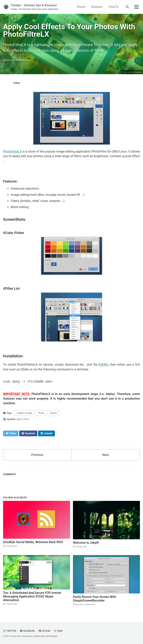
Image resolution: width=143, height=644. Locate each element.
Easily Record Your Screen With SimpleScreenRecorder (95, 599)
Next (105, 455)
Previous (37, 455)
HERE (103, 365)
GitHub (44, 631)
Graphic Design (24, 413)
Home (81, 7)
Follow (17, 83)
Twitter (10, 631)
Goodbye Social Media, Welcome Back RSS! (33, 542)
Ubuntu (53, 413)
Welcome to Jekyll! (86, 543)
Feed (58, 631)
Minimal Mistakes (49, 636)
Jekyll (36, 636)
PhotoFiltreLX (12, 151)
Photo (41, 413)
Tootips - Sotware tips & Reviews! (35, 7)
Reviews (97, 7)
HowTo (114, 7)
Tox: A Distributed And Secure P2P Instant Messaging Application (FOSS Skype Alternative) (32, 596)
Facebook (27, 631)
